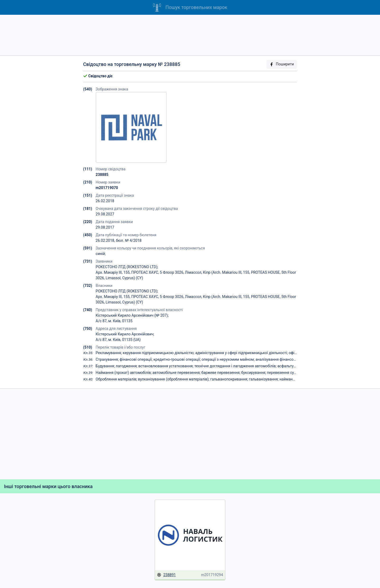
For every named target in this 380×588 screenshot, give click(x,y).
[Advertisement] (190, 35)
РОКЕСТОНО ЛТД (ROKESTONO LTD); (127, 267)
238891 (166, 575)
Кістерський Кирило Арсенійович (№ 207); (132, 315)
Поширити (282, 64)
